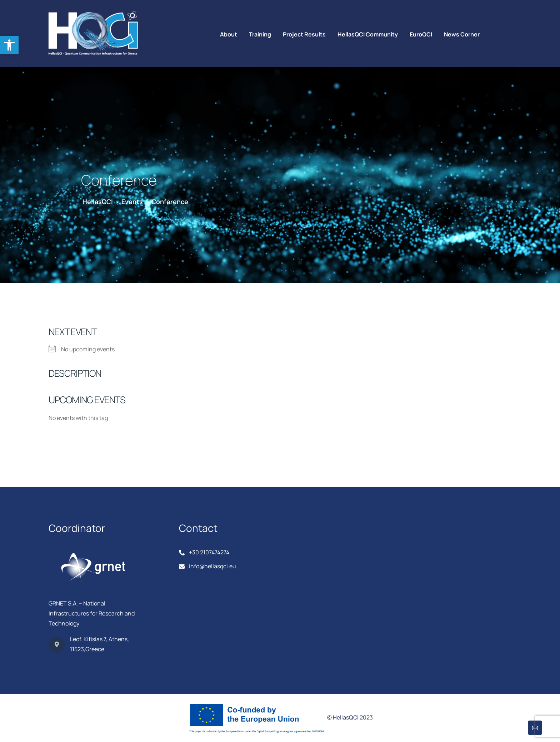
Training (260, 34)
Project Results (304, 34)
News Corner (462, 34)
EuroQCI (421, 34)
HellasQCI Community (368, 34)
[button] (9, 45)
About (229, 34)
